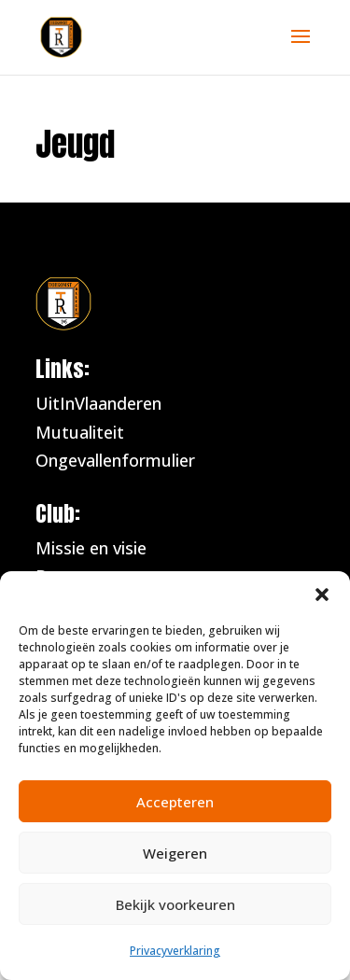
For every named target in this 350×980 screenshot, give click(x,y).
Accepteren (175, 802)
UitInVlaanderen (98, 403)
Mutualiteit (82, 432)
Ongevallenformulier (118, 460)
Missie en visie (91, 548)
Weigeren (175, 853)
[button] (322, 595)
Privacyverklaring (175, 951)
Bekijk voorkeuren (175, 904)
